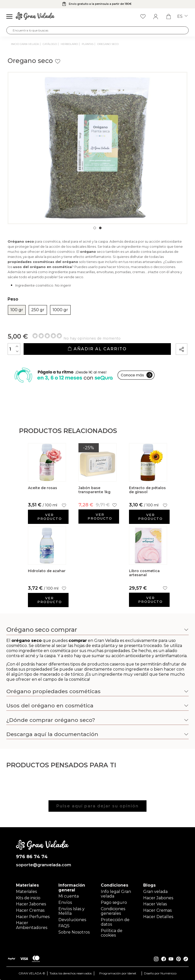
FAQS (64, 926)
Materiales (26, 892)
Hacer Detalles (158, 917)
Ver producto (50, 517)
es (182, 16)
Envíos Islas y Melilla (71, 911)
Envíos (65, 902)
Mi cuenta (69, 896)
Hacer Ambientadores (32, 925)
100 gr (17, 310)
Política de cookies (112, 933)
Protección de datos (115, 922)
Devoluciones (72, 920)
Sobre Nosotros (74, 932)
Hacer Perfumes (33, 917)
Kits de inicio (28, 898)
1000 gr (60, 310)
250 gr (38, 310)
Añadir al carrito (97, 349)
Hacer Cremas (30, 910)
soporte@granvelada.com (43, 865)
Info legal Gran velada (116, 894)
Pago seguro (114, 902)
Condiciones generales (113, 911)
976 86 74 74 (32, 857)
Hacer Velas (155, 904)
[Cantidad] (14, 349)
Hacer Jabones (31, 904)
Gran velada (155, 892)
